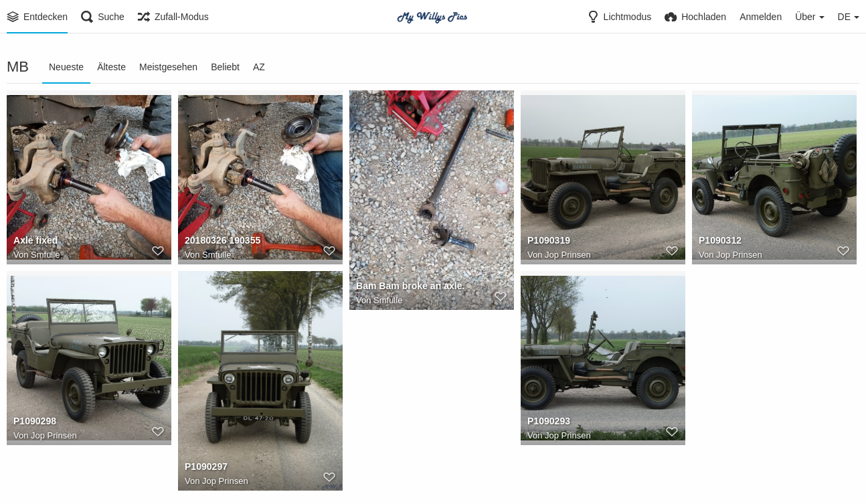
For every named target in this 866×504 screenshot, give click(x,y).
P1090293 (549, 421)
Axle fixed (35, 240)
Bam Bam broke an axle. (410, 286)
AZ (259, 67)
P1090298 (35, 421)
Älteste (111, 67)
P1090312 (720, 240)
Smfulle (45, 255)
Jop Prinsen (568, 255)
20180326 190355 (223, 240)
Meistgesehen (168, 67)
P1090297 (206, 467)
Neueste (66, 67)
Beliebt (225, 67)
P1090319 (549, 240)
